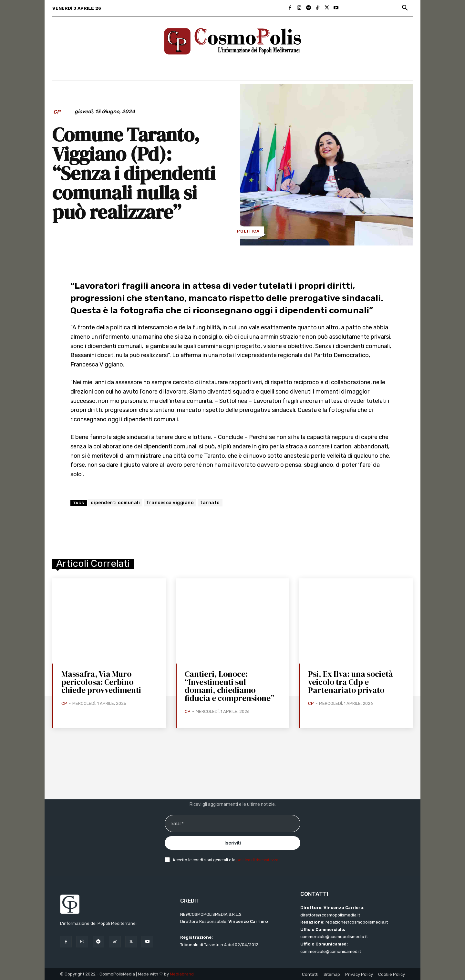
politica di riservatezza (258, 860)
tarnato (210, 503)
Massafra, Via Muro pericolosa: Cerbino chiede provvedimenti (101, 682)
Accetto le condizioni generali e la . (226, 860)
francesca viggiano (170, 503)
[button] (405, 8)
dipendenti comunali (115, 503)
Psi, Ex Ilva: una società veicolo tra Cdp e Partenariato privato (351, 682)
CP (57, 112)
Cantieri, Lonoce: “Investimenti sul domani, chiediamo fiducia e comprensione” (229, 686)
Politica (248, 231)
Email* (177, 823)
